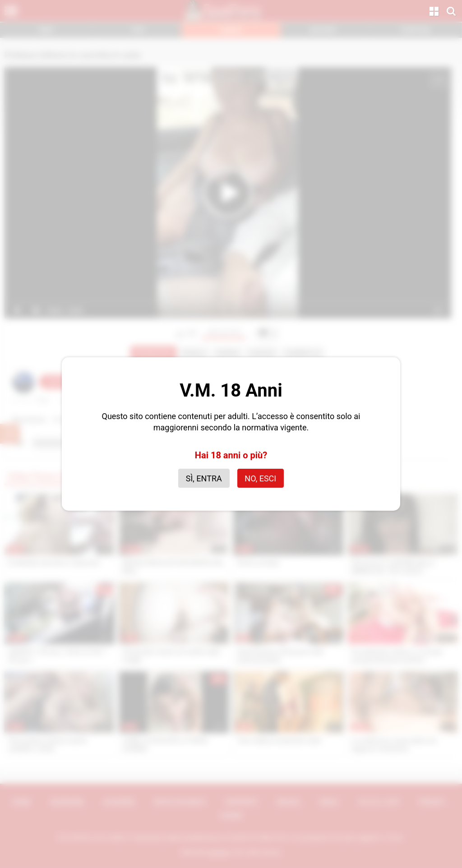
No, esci (260, 478)
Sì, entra (204, 478)
